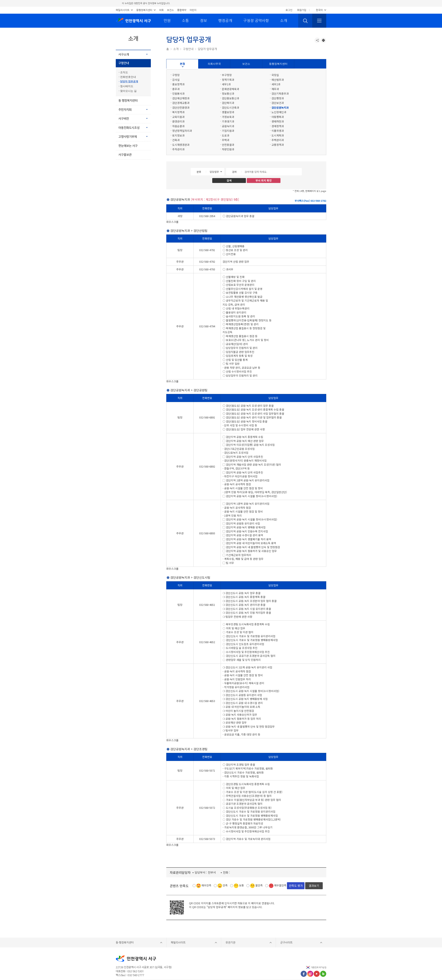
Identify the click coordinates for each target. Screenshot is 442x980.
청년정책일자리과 (182, 131)
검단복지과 (228, 103)
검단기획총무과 (280, 93)
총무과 (176, 89)
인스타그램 (310, 954)
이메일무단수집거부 (239, 965)
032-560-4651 (207, 593)
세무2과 (276, 84)
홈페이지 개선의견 (139, 965)
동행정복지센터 (144, 10)
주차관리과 (178, 149)
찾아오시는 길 (128, 91)
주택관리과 (278, 140)
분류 (199, 172)
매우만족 (206, 865)
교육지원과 (178, 117)
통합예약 (182, 10)
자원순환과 (178, 126)
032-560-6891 (207, 409)
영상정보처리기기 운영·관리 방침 (207, 965)
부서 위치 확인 (264, 180)
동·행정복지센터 (125, 923)
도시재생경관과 (181, 145)
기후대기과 (228, 121)
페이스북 (304, 954)
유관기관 (230, 923)
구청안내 (124, 63)
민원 (167, 21)
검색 (234, 172)
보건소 (170, 10)
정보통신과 (228, 93)
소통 (185, 21)
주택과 (226, 140)
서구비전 (124, 119)
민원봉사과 (178, 93)
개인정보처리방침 (161, 965)
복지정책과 (178, 112)
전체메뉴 (319, 21)
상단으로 (320, 965)
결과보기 (314, 866)
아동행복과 (278, 117)
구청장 (176, 75)
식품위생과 (278, 131)
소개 (284, 21)
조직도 (124, 72)
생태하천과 (278, 121)
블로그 (323, 954)
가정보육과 (228, 117)
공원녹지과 (228, 126)
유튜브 (317, 954)
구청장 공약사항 (256, 21)
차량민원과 (228, 149)
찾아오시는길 (260, 965)
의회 (161, 10)
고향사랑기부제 (128, 137)
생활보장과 (228, 112)
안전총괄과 (228, 145)
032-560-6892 (207, 459)
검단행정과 (278, 98)
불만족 (259, 865)
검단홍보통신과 (230, 98)
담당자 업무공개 (129, 82)
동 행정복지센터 (128, 101)
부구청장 (227, 75)
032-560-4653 (207, 689)
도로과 (226, 135)
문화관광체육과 (230, 89)
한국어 (319, 10)
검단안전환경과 (181, 108)
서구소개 (124, 55)
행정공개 (225, 21)
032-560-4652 (207, 630)
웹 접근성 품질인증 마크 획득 (289, 965)
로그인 (289, 10)
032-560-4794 (207, 322)
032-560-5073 (207, 823)
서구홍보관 (125, 155)
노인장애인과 (279, 112)
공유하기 (317, 40)
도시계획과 (278, 135)
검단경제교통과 (181, 103)
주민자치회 (125, 110)
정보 (203, 21)
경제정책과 (278, 126)
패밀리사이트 (123, 10)
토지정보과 (178, 135)
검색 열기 (305, 21)
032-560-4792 (207, 258)
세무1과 (226, 84)
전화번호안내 (128, 77)
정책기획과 (228, 80)
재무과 (275, 89)
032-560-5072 (207, 792)
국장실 (275, 75)
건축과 (176, 140)
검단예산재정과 (181, 98)
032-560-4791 (207, 246)
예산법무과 (278, 80)
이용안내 (120, 965)
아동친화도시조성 (129, 128)
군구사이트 (286, 923)
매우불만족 (280, 865)
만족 (225, 865)
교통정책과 (278, 145)
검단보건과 (278, 103)
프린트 (323, 40)
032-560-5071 (207, 755)
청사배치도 (127, 86)
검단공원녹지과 (280, 108)
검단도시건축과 (230, 108)
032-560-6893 (207, 525)
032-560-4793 (207, 265)
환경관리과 (178, 121)
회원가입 (302, 10)
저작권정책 (180, 965)
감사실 (176, 80)
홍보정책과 (178, 84)
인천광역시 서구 (133, 21)
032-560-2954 (207, 216)
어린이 (193, 10)
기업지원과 (228, 131)
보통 (242, 865)
